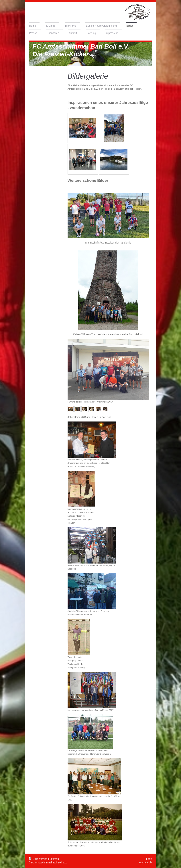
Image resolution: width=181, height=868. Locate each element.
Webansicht (146, 863)
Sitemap (54, 859)
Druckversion (38, 859)
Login (149, 859)
